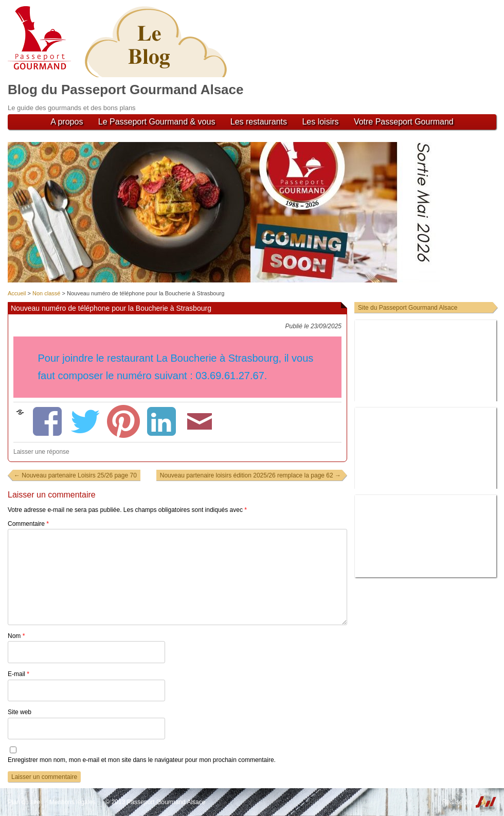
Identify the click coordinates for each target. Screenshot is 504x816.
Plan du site (24, 802)
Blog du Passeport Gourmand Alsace (125, 90)
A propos (67, 122)
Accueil (17, 293)
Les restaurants (259, 122)
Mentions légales (73, 802)
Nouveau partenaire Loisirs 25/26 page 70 (75, 475)
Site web (20, 712)
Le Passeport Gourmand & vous (157, 122)
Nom (16, 636)
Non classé (46, 293)
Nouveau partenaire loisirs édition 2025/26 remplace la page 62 (250, 475)
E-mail (19, 674)
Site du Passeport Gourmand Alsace (408, 308)
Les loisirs (320, 122)
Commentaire (28, 524)
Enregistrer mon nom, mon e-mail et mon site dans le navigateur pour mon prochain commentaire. (142, 760)
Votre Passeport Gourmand (404, 122)
